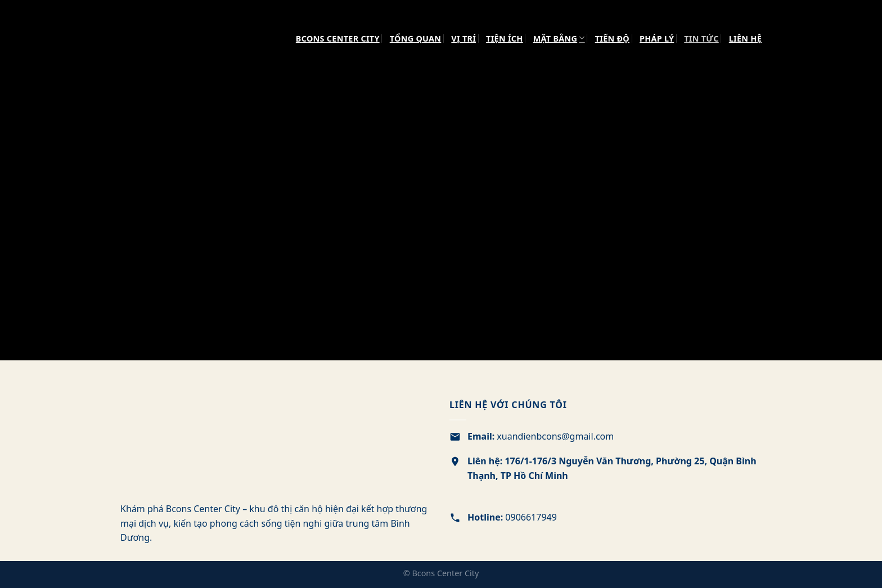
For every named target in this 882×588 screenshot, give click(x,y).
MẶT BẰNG (559, 38)
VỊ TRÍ (463, 39)
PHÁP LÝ (657, 39)
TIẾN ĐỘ (612, 39)
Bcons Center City (338, 39)
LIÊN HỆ (745, 39)
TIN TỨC (701, 39)
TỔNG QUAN (416, 39)
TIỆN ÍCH (505, 39)
